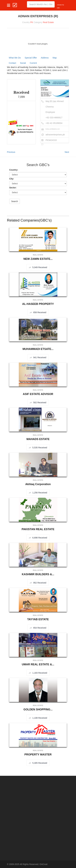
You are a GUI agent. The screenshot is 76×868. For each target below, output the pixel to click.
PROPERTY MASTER (38, 755)
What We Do (15, 58)
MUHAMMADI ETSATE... (38, 349)
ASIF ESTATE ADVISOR (38, 394)
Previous (11, 152)
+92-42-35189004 (54, 123)
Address (45, 58)
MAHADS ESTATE (38, 439)
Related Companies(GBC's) (29, 220)
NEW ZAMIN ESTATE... (38, 259)
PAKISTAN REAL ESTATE (38, 529)
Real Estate (48, 22)
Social (23, 63)
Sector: (13, 188)
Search (15, 201)
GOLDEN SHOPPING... (38, 709)
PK (32, 22)
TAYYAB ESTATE (38, 619)
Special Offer (31, 58)
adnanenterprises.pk (55, 135)
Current (33, 63)
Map (55, 58)
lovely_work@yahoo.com (53, 129)
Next (67, 152)
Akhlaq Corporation (38, 484)
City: (12, 179)
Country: (14, 170)
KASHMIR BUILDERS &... (38, 574)
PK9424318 (51, 140)
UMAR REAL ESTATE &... (38, 664)
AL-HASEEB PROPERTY (38, 304)
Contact (12, 63)
